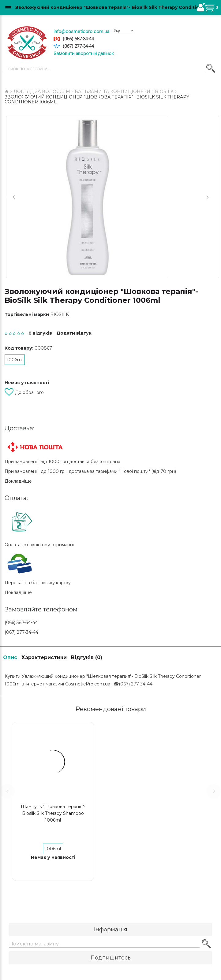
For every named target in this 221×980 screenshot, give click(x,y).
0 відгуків (40, 333)
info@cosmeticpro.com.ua (81, 32)
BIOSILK (60, 314)
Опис (10, 657)
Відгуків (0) (87, 657)
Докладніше (18, 481)
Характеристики (44, 657)
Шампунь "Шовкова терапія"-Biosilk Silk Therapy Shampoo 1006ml (53, 813)
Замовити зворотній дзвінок (84, 54)
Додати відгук (74, 333)
